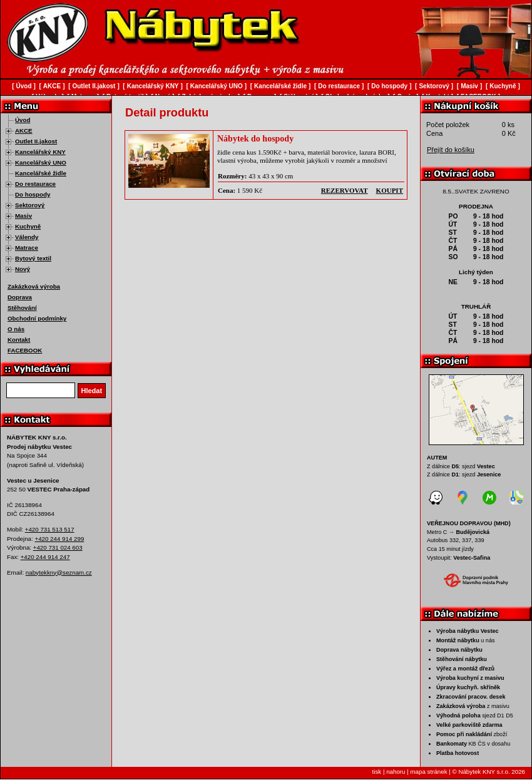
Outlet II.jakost (36, 141)
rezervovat (345, 190)
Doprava (20, 297)
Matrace (27, 248)
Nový (23, 269)
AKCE (24, 131)
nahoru (396, 772)
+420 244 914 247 (45, 557)
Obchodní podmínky (37, 318)
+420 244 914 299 (59, 539)
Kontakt (19, 340)
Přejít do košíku (451, 150)
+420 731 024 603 (58, 547)
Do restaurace (35, 184)
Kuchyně (28, 226)
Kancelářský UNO (41, 162)
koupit (390, 190)
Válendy (27, 237)
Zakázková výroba (34, 286)
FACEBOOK (25, 350)
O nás (16, 329)
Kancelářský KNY (40, 152)
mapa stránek (428, 772)
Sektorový (30, 205)
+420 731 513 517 (50, 529)
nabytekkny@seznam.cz (59, 572)
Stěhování (22, 308)
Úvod (23, 120)
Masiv (23, 216)
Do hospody (33, 194)
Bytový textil (33, 258)
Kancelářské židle (41, 173)
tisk (377, 772)
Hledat (92, 391)
